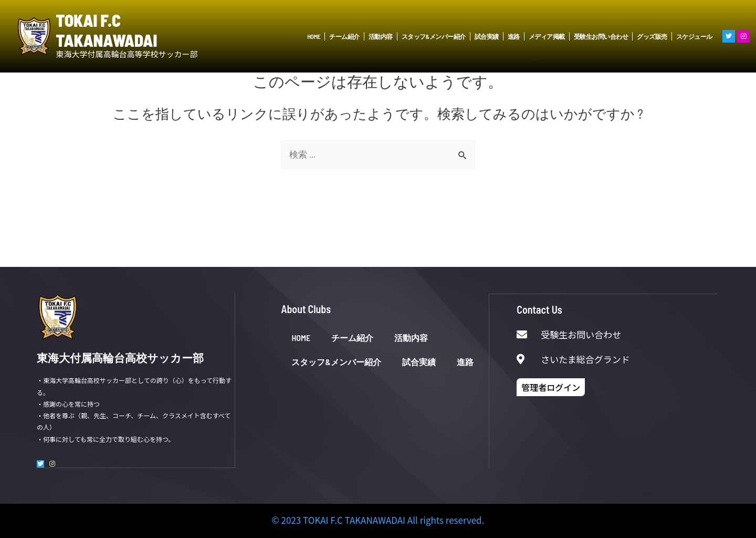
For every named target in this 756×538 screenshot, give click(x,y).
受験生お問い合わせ (601, 36)
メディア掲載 (547, 36)
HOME (314, 36)
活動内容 (381, 36)
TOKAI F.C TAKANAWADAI (107, 30)
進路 (514, 36)
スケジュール (694, 36)
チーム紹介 (344, 36)
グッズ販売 (652, 36)
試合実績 (487, 36)
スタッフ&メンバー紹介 (434, 36)
